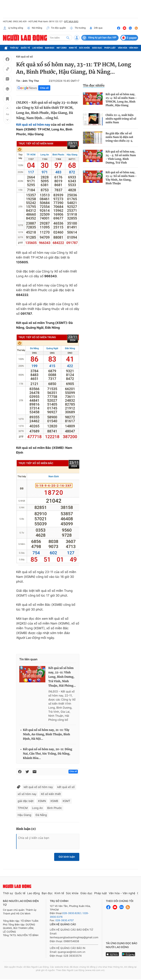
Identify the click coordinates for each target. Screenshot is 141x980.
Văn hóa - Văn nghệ (129, 48)
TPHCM (23, 808)
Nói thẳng (35, 28)
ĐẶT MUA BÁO (71, 21)
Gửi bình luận (67, 857)
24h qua (96, 28)
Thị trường (78, 28)
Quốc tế (25, 48)
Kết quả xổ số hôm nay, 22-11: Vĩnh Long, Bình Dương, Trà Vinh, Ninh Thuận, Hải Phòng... (62, 677)
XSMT (66, 801)
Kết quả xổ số (25, 57)
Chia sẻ (44, 88)
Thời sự (14, 48)
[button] (7, 108)
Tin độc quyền (56, 28)
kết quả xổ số (66, 787)
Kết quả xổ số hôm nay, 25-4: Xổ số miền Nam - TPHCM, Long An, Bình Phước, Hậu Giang (121, 100)
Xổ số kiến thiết (51, 794)
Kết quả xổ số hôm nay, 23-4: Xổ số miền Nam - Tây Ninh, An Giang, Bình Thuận (121, 178)
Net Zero (62, 48)
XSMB (54, 801)
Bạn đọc (50, 48)
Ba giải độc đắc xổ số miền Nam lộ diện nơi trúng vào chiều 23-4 (119, 137)
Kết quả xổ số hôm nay (33, 125)
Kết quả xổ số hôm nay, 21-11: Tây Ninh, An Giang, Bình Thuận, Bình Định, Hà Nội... (47, 734)
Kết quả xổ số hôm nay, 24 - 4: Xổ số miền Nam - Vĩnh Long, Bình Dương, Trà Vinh (121, 157)
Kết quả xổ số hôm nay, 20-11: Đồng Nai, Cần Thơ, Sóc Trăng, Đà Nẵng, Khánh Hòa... (48, 754)
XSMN (42, 801)
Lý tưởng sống (13, 28)
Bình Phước (55, 808)
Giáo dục (97, 48)
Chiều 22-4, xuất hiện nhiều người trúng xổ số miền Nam (121, 119)
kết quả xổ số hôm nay (38, 787)
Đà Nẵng (41, 815)
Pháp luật (110, 48)
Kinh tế (73, 48)
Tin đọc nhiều (94, 85)
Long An (37, 808)
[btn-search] (68, 38)
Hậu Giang (24, 815)
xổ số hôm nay (27, 794)
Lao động (38, 48)
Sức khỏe (84, 48)
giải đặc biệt (26, 801)
